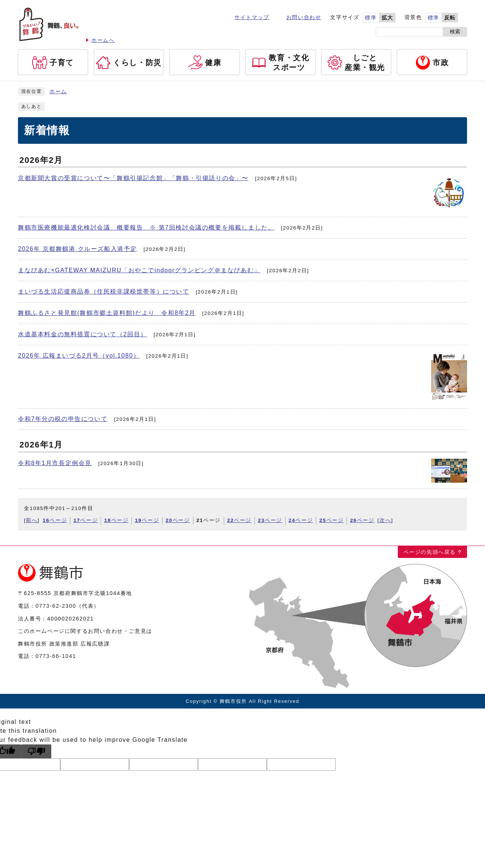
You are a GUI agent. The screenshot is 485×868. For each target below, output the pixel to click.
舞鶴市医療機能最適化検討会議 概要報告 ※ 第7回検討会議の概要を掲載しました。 (146, 227)
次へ (385, 520)
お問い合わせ (304, 17)
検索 (455, 32)
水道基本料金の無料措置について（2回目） (83, 334)
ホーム (58, 92)
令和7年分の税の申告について (63, 419)
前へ (32, 520)
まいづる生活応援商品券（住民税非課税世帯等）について (104, 292)
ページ (55, 520)
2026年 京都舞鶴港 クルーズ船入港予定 (77, 249)
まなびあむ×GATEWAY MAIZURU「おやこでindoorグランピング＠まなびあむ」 (139, 270)
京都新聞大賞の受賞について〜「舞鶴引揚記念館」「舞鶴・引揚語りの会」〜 (133, 178)
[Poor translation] (36, 751)
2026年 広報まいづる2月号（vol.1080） (79, 356)
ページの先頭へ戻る (430, 552)
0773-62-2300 (56, 606)
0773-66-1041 (56, 656)
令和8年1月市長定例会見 (55, 463)
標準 (371, 18)
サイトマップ (252, 17)
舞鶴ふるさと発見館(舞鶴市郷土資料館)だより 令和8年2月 (107, 313)
